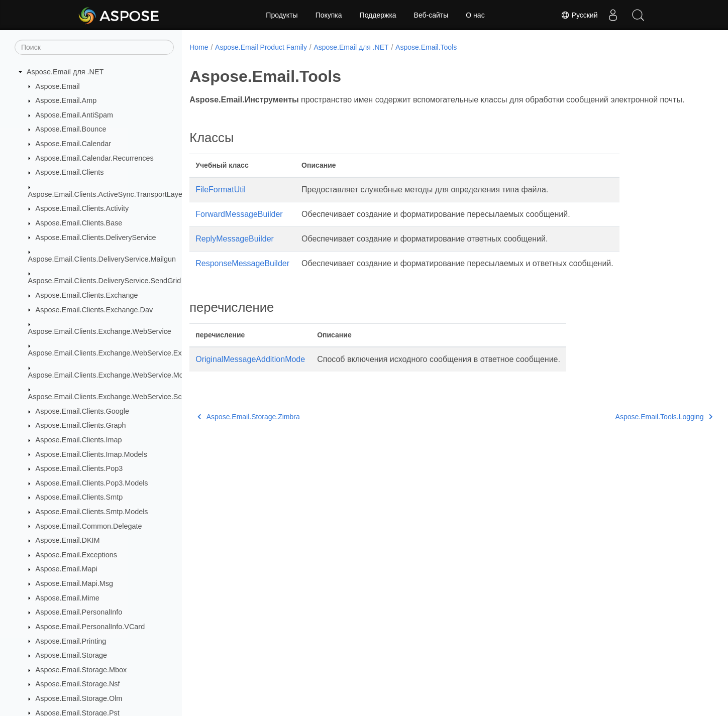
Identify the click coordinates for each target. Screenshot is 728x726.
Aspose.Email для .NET (65, 72)
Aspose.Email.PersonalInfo (79, 612)
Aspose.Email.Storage (71, 655)
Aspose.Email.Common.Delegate (89, 526)
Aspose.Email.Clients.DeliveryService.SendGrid (105, 281)
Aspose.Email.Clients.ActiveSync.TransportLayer (107, 194)
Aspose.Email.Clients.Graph (81, 425)
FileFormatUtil (221, 202)
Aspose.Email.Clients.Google (82, 411)
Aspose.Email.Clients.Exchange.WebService (100, 331)
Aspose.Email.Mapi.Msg (74, 583)
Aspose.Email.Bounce (71, 129)
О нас (475, 15)
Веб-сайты (431, 15)
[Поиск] (94, 47)
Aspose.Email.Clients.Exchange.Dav (94, 310)
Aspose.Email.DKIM (68, 540)
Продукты (282, 15)
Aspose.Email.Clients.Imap (79, 440)
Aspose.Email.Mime (68, 598)
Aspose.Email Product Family (261, 47)
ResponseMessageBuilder (242, 275)
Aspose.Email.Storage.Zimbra (248, 429)
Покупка (329, 15)
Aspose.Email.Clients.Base (79, 223)
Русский (579, 15)
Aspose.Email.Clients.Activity (82, 208)
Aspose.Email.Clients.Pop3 (79, 468)
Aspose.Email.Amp (66, 100)
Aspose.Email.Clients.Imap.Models (91, 454)
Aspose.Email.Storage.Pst (78, 713)
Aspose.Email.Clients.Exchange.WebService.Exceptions (119, 353)
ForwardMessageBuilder (239, 226)
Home (199, 47)
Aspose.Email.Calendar (73, 144)
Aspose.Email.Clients (70, 172)
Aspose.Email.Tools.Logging (627, 429)
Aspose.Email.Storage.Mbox (81, 670)
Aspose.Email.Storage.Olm (79, 698)
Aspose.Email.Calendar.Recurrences (95, 158)
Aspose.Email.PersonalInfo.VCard (90, 627)
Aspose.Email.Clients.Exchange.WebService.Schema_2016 (124, 397)
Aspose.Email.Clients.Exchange (87, 295)
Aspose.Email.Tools (426, 47)
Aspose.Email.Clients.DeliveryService (96, 237)
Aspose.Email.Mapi (67, 569)
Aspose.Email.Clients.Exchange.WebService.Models (113, 375)
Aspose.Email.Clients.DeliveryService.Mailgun (102, 259)
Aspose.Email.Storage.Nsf (78, 684)
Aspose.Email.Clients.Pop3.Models (92, 483)
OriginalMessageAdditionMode (250, 371)
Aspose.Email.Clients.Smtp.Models (92, 512)
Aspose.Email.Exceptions (76, 555)
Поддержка (378, 15)
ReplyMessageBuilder (235, 251)
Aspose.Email (58, 86)
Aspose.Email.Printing (71, 641)
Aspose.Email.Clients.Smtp (79, 497)
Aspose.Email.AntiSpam (74, 115)
